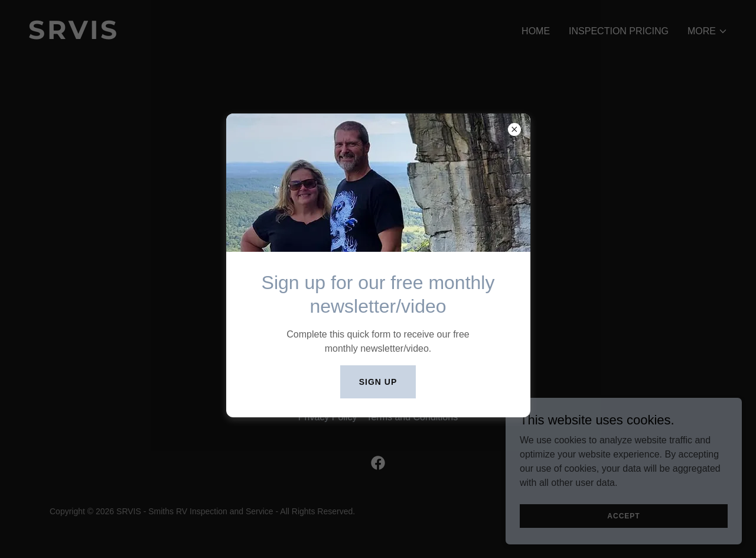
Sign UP (378, 382)
